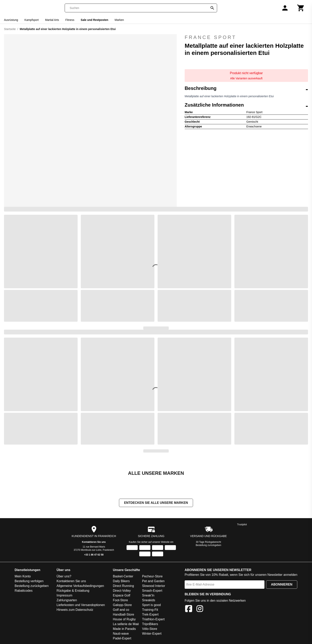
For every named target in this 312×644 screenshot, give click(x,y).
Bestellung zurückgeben (209, 546)
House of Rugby (124, 620)
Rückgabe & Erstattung (73, 591)
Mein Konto (23, 577)
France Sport (211, 37)
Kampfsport (32, 20)
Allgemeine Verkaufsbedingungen (80, 586)
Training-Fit (150, 610)
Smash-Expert (152, 591)
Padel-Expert (122, 639)
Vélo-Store (150, 629)
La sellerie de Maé (126, 624)
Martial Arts (52, 20)
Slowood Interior (154, 586)
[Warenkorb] (301, 8)
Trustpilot (242, 525)
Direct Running (123, 586)
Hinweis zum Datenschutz (75, 610)
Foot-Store (120, 601)
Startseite (10, 29)
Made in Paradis (124, 629)
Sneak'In (148, 596)
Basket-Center (123, 577)
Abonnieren (282, 585)
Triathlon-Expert (153, 620)
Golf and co (121, 610)
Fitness (70, 20)
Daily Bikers (121, 581)
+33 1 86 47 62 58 (94, 555)
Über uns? (64, 577)
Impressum (64, 596)
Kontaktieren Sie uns (94, 542)
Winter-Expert (152, 634)
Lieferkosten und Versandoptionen (81, 605)
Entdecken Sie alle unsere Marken (156, 503)
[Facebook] (189, 610)
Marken (119, 20)
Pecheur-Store (152, 577)
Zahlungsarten (67, 601)
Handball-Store (123, 615)
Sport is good (151, 605)
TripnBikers (150, 624)
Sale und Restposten (95, 20)
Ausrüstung (11, 20)
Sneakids (149, 601)
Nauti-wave (121, 634)
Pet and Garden (153, 581)
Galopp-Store (122, 605)
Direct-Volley (122, 591)
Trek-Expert (150, 615)
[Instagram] (200, 610)
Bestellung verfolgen (29, 581)
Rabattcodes (24, 591)
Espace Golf (121, 596)
